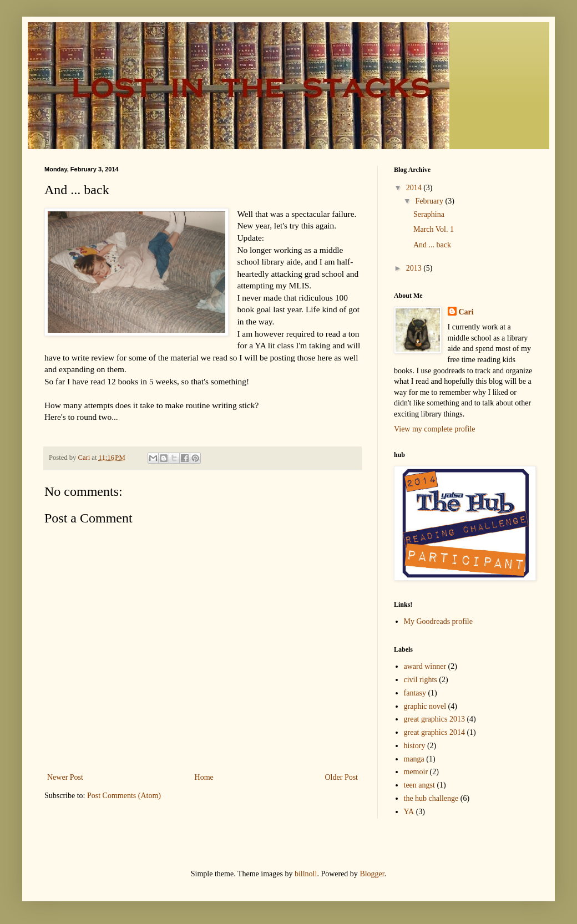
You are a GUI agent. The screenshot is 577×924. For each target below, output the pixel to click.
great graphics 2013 (434, 719)
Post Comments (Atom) (124, 796)
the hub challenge (431, 798)
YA (409, 812)
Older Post (342, 777)
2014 (415, 188)
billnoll (306, 874)
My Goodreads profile (438, 621)
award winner (425, 666)
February (430, 201)
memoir (416, 772)
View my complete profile (435, 429)
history (415, 746)
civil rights (421, 680)
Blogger (372, 874)
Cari (466, 312)
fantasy (415, 693)
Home (204, 777)
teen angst (419, 785)
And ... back (432, 245)
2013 (415, 268)
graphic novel (425, 706)
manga (414, 759)
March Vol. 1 (434, 229)
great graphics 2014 (434, 732)
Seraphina (429, 214)
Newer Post (65, 777)
